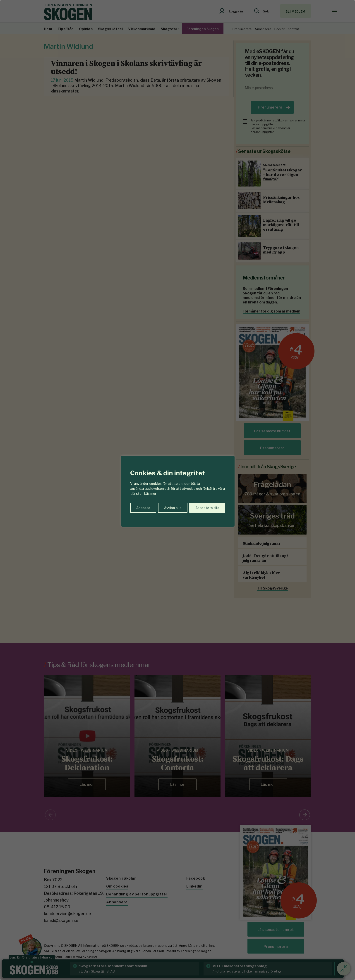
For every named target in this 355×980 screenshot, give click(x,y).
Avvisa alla (173, 508)
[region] (177, 490)
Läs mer (150, 494)
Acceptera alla (207, 508)
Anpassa (143, 508)
